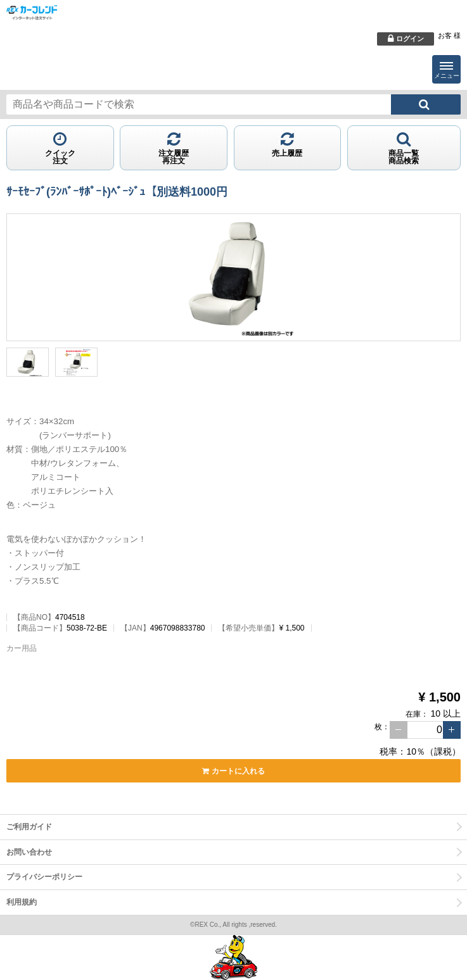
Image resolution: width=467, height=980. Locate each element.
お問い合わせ (29, 852)
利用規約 (22, 902)
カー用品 (22, 648)
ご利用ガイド (29, 827)
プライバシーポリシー (44, 877)
